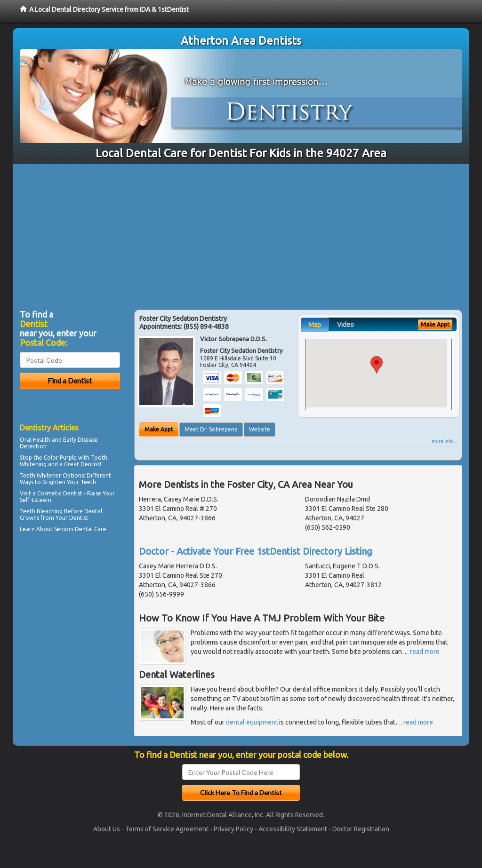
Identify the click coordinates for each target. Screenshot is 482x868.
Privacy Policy (233, 829)
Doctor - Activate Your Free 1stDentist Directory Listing (256, 551)
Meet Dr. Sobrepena (211, 429)
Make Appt (159, 429)
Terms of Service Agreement (167, 829)
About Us (107, 829)
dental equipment (252, 722)
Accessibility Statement (293, 829)
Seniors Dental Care (80, 529)
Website (260, 429)
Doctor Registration (361, 829)
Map (315, 325)
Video (345, 325)
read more (425, 652)
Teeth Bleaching (41, 511)
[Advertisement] (241, 234)
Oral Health (35, 440)
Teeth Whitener (40, 475)
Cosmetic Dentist (60, 493)
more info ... (444, 441)
